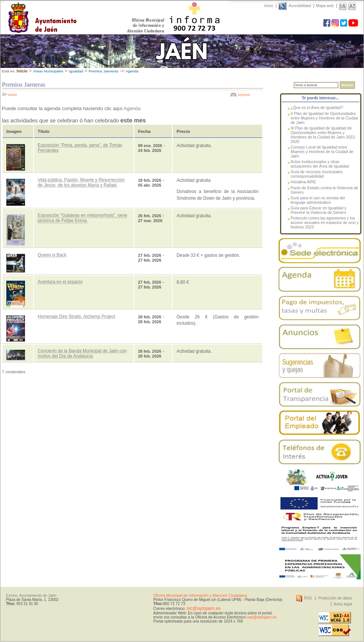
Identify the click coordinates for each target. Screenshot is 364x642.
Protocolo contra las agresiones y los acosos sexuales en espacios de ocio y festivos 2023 (324, 222)
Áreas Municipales (48, 71)
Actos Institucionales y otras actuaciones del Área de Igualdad (320, 164)
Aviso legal (343, 604)
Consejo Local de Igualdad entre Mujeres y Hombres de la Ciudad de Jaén (322, 152)
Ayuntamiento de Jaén (75, 10)
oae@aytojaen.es (262, 617)
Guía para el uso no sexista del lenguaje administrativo (318, 200)
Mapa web (325, 6)
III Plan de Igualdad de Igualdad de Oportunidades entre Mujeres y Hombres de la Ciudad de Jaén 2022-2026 (323, 135)
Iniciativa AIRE (303, 182)
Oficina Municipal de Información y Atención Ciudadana (200, 596)
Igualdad (76, 71)
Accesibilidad (300, 6)
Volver (12, 95)
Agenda (132, 71)
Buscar (347, 85)
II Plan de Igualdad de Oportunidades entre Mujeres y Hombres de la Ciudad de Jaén (324, 118)
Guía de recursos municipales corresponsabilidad (317, 174)
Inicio (269, 6)
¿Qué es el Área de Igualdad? (317, 107)
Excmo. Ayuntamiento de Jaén (31, 596)
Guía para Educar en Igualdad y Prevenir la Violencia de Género (318, 210)
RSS (308, 598)
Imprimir (244, 95)
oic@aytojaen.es (203, 608)
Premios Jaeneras (104, 71)
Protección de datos (335, 598)
